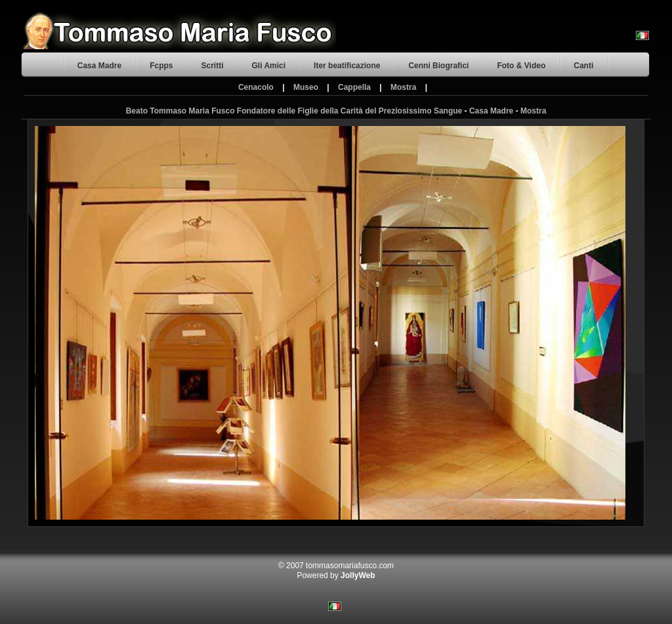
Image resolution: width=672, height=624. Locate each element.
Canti (583, 66)
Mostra (403, 87)
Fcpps (161, 66)
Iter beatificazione (347, 66)
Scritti (212, 66)
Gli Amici (268, 66)
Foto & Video (521, 66)
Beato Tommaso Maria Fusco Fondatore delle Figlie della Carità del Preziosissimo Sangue (294, 111)
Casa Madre (99, 66)
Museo (306, 87)
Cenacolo (256, 87)
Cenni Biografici (438, 66)
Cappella (354, 87)
